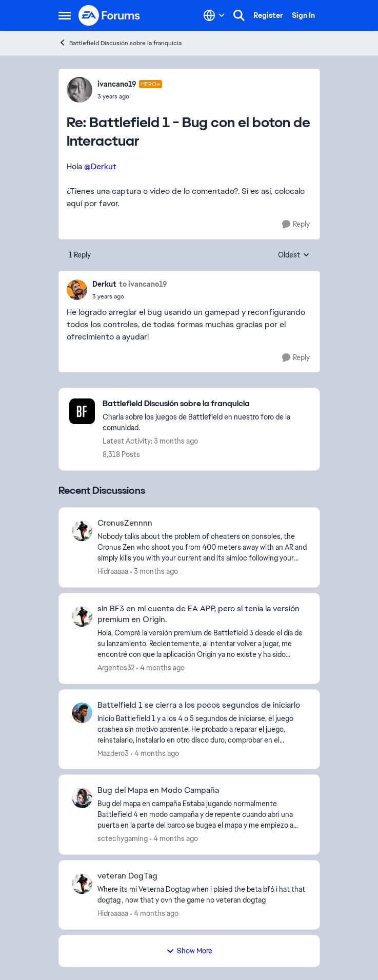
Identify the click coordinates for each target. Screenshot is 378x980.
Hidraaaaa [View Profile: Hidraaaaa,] (113, 571)
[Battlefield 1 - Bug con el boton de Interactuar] (130, 96)
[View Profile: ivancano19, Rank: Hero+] (79, 90)
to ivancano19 (143, 284)
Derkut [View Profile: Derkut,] (104, 284)
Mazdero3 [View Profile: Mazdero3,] (113, 753)
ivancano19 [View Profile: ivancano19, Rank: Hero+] (117, 84)
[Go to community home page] (110, 15)
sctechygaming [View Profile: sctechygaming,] (123, 838)
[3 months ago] (154, 572)
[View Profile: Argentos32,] (82, 616)
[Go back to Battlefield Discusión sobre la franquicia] (206, 404)
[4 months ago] (161, 668)
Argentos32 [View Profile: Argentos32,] (116, 668)
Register (268, 15)
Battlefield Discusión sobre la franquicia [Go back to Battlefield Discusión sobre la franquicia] (120, 43)
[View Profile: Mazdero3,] (82, 713)
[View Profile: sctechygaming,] (82, 798)
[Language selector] (214, 15)
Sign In (303, 15)
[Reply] (296, 224)
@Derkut (100, 166)
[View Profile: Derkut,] (77, 290)
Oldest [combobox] (294, 255)
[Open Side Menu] (65, 15)
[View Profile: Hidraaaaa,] (82, 531)
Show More (189, 951)
